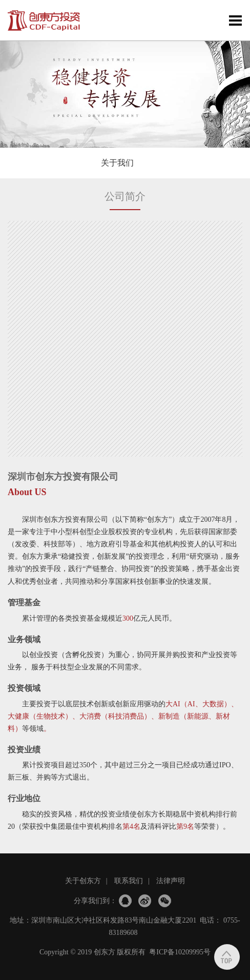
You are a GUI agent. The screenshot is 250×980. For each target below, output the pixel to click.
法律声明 (171, 881)
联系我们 (129, 881)
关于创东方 (83, 881)
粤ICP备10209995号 (180, 952)
